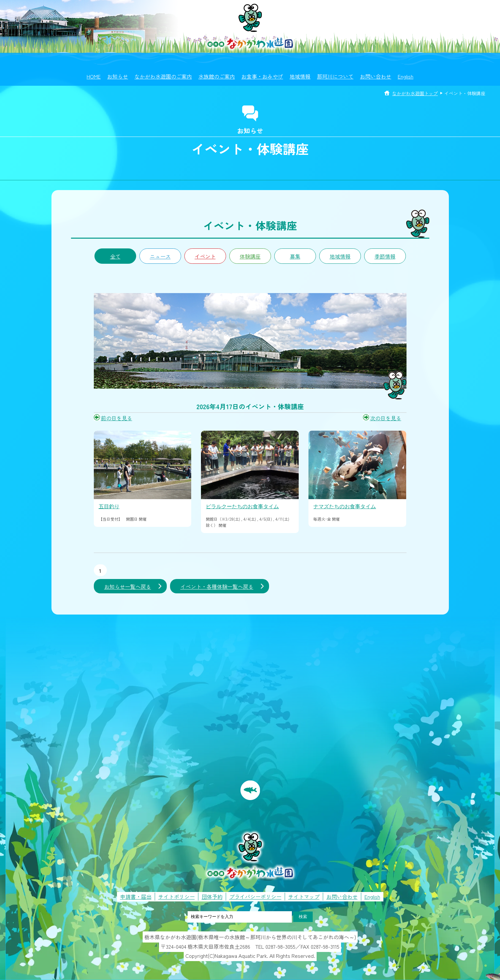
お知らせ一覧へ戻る (128, 587)
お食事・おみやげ (262, 76)
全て (115, 256)
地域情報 (300, 76)
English (406, 76)
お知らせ (118, 76)
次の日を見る (386, 418)
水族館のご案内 (217, 76)
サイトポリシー (177, 897)
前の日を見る (117, 418)
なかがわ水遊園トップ (415, 93)
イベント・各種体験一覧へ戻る (217, 587)
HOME (94, 76)
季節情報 (385, 256)
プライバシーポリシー (255, 897)
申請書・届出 (136, 897)
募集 (295, 256)
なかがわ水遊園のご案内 (163, 76)
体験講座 (250, 256)
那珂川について (335, 76)
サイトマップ (304, 897)
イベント (205, 256)
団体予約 (212, 897)
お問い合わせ (376, 76)
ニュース (160, 256)
